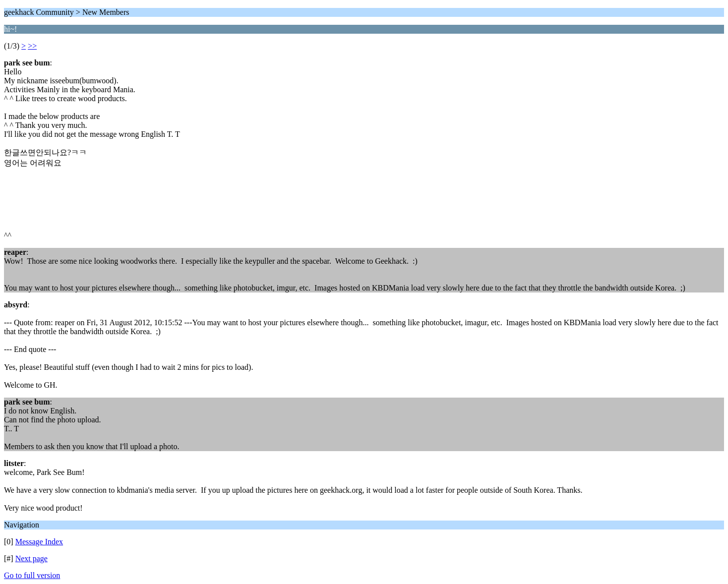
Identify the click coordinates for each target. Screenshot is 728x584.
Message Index (39, 542)
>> (32, 46)
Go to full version (32, 575)
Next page (31, 558)
